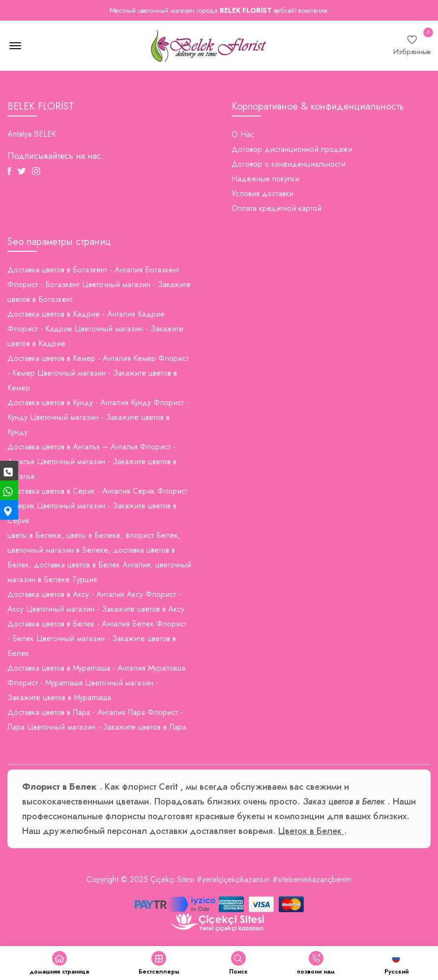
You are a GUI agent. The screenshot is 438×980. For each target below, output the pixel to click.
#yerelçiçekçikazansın (233, 879)
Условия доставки (263, 193)
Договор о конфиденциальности (289, 164)
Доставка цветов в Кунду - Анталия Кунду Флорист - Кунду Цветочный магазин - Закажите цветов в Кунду (98, 417)
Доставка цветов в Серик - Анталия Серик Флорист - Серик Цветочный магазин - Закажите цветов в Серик (98, 506)
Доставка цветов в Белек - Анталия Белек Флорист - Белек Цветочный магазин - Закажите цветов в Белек (97, 638)
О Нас (243, 134)
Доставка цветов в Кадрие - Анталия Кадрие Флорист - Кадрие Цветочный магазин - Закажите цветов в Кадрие (95, 329)
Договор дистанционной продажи (292, 149)
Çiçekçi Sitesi (172, 879)
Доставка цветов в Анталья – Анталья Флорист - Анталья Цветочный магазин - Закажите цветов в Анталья (92, 461)
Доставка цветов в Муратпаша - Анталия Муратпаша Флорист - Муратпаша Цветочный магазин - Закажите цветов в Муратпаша (96, 683)
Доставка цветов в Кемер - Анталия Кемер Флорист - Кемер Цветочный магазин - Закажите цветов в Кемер (98, 373)
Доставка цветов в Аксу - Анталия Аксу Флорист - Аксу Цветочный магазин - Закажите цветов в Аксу (96, 602)
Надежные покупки (265, 179)
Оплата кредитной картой (277, 208)
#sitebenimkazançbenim (312, 879)
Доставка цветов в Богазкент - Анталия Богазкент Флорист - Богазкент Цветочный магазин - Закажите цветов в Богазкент (99, 284)
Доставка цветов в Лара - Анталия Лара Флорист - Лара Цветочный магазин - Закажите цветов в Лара (97, 720)
